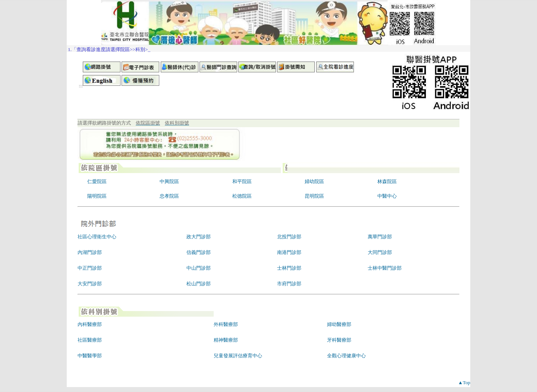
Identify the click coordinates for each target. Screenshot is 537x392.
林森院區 (387, 181)
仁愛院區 (97, 181)
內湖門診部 (90, 252)
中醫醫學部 (90, 356)
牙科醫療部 (339, 340)
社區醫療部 (90, 340)
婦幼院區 (314, 181)
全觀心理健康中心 (346, 356)
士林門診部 (289, 268)
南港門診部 (289, 252)
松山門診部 (199, 284)
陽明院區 (97, 196)
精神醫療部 (226, 340)
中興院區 (169, 181)
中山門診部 (199, 268)
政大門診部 (199, 237)
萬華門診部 (380, 237)
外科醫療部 (226, 324)
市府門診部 (289, 284)
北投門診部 (289, 237)
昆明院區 (314, 196)
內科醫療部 (90, 324)
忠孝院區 (169, 196)
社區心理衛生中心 (97, 237)
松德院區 (242, 196)
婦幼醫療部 (339, 324)
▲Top (464, 382)
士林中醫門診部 (385, 268)
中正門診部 (90, 268)
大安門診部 (90, 284)
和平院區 (242, 181)
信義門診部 (199, 252)
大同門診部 (380, 252)
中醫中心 (387, 196)
